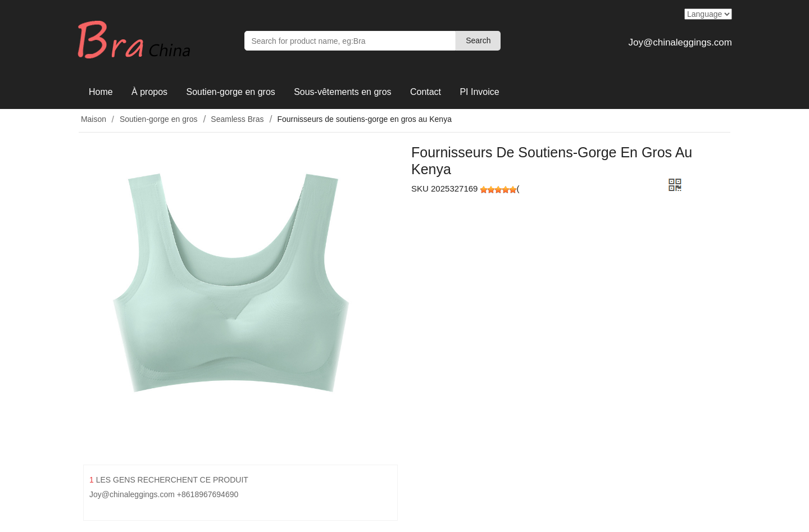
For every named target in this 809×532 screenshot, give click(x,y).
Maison (92, 119)
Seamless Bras (237, 119)
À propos (149, 92)
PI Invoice (479, 92)
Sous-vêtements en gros (342, 92)
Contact (426, 92)
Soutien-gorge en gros (230, 92)
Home (101, 92)
